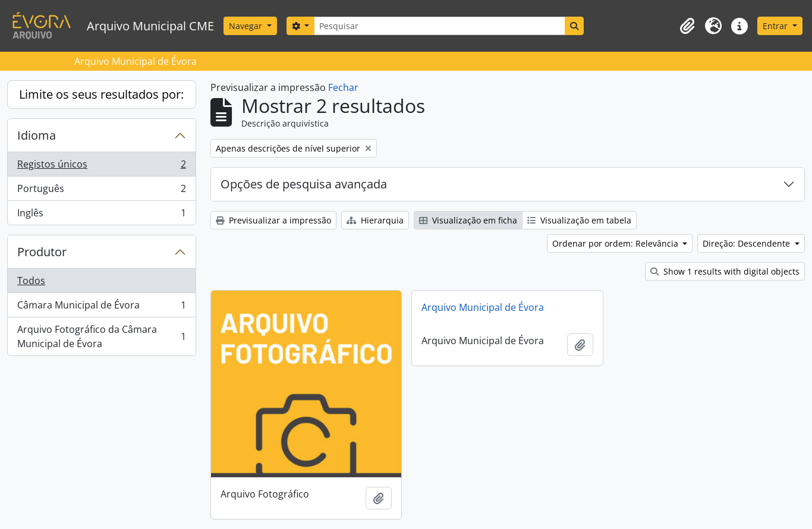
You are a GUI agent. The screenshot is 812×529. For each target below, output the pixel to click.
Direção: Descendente (748, 243)
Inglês (101, 215)
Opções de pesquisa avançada (304, 184)
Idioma (37, 135)
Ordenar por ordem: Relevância (616, 243)
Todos (31, 281)
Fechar (343, 87)
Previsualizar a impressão (273, 220)
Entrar (776, 26)
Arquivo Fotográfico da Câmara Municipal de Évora (101, 336)
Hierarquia (375, 220)
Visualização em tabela (579, 220)
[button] (687, 26)
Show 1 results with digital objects (725, 271)
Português (101, 191)
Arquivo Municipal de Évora (483, 307)
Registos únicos (101, 167)
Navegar (247, 26)
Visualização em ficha (468, 220)
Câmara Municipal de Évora (101, 308)
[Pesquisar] (439, 26)
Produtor (42, 252)
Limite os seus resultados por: (101, 94)
